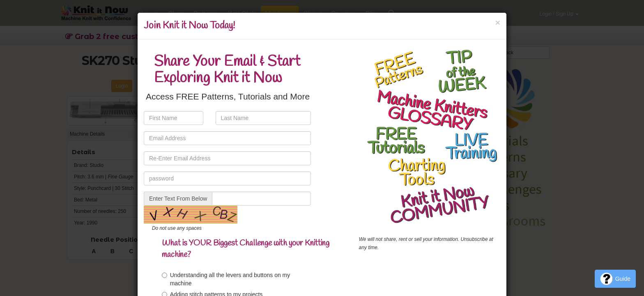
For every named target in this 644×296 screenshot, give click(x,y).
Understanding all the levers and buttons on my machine (226, 279)
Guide (615, 279)
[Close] (498, 22)
